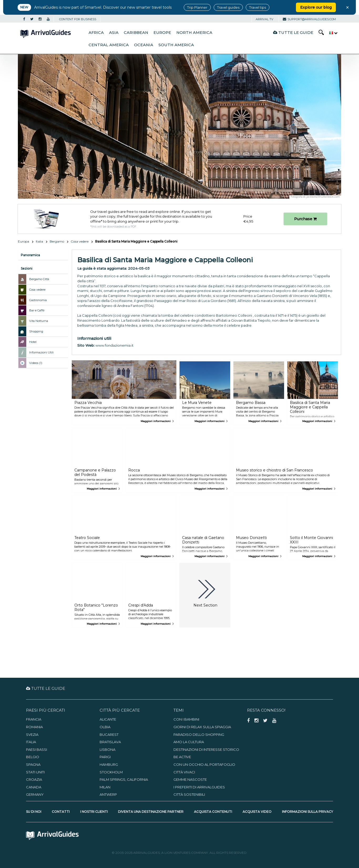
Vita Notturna (39, 321)
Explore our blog (316, 7)
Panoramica (30, 255)
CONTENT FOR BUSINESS (78, 19)
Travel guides (228, 7)
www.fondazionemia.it (114, 345)
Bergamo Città (39, 279)
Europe (162, 33)
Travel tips (258, 7)
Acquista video (257, 812)
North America (194, 33)
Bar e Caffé (37, 310)
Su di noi (34, 812)
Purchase (305, 219)
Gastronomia (38, 300)
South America (176, 45)
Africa (96, 33)
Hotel (33, 342)
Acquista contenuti (213, 812)
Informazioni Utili (41, 352)
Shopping (36, 331)
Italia (39, 241)
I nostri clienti (94, 812)
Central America (109, 45)
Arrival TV (265, 19)
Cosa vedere (80, 241)
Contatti (61, 812)
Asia (114, 33)
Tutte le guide (293, 32)
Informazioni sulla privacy (307, 812)
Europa (24, 241)
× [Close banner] (347, 7)
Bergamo (57, 241)
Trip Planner (197, 7)
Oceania (144, 45)
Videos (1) (36, 363)
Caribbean (136, 33)
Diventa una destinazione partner (151, 812)
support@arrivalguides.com (309, 19)
